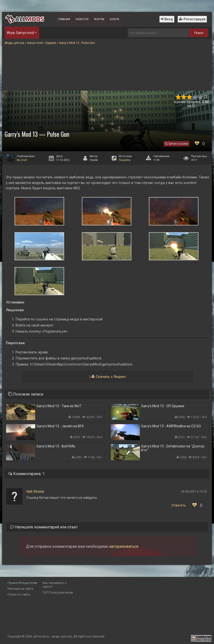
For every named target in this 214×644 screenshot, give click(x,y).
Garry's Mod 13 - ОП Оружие (163, 406)
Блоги (114, 19)
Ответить (179, 505)
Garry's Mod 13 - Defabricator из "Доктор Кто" (173, 448)
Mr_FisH (22, 160)
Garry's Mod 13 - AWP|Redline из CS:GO (171, 426)
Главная (64, 19)
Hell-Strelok (35, 492)
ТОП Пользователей (58, 592)
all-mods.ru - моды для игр (53, 636)
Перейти (125, 160)
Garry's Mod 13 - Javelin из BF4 (60, 426)
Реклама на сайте (20, 589)
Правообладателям (22, 583)
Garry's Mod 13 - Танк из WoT (59, 406)
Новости (82, 19)
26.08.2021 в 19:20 (194, 492)
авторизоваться (124, 546)
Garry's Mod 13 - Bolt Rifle (56, 446)
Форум (99, 19)
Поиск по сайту (19, 594)
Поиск (199, 33)
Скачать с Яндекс (111, 377)
